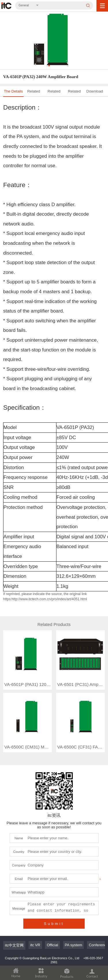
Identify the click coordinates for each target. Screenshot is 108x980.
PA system (73, 920)
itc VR (35, 920)
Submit (54, 898)
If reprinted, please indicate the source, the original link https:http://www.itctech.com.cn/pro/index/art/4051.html (45, 597)
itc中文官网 (14, 920)
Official (52, 920)
